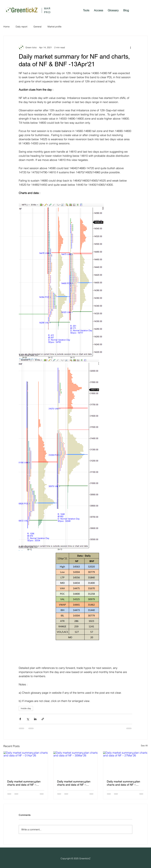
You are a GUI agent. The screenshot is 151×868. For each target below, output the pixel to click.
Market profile (54, 27)
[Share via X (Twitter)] (28, 719)
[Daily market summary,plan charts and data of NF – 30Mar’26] (76, 764)
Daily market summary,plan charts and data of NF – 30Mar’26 (74, 783)
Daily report (21, 27)
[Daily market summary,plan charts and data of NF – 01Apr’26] (26, 764)
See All (144, 746)
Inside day (26, 708)
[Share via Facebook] (20, 719)
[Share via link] (43, 719)
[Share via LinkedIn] (35, 719)
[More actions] (130, 47)
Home (6, 27)
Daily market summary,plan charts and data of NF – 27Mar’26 (123, 783)
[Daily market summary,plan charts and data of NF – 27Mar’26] (125, 764)
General (37, 27)
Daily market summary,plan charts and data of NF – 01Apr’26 (24, 783)
